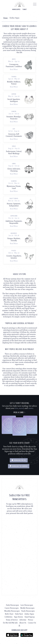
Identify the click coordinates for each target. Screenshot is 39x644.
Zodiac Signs (29, 614)
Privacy (31, 620)
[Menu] (35, 5)
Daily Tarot (19, 614)
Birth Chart (9, 614)
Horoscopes (16, 9)
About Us (23, 623)
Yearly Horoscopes (28, 611)
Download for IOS (19, 460)
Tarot (25, 9)
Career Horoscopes (12, 608)
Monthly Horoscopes (12, 611)
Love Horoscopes (27, 605)
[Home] (20, 4)
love (16, 408)
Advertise (23, 620)
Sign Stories (19, 617)
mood (21, 408)
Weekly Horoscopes (27, 608)
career (31, 408)
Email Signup (30, 617)
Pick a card (19, 413)
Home (6, 18)
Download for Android (19, 466)
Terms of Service (12, 620)
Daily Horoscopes (12, 605)
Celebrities (8, 617)
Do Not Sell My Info (10, 623)
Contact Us (32, 623)
